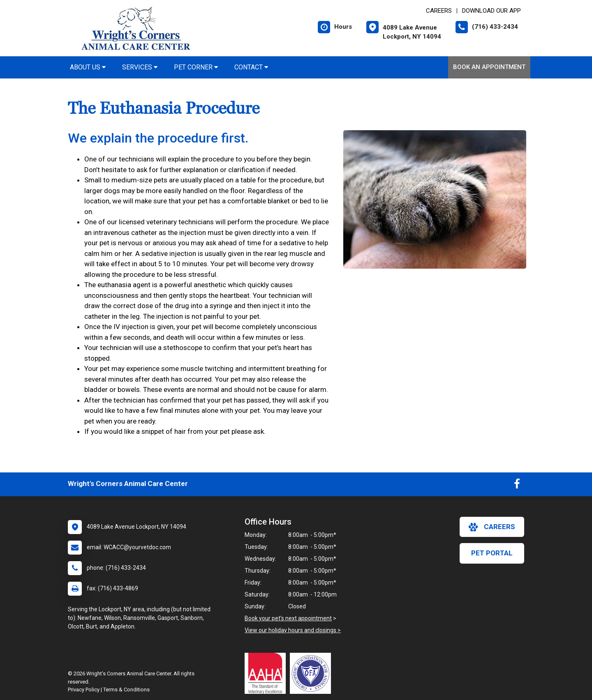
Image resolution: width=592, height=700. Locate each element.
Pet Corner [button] (196, 67)
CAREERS (439, 11)
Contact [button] (251, 67)
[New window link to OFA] (312, 673)
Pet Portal (492, 553)
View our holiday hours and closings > (293, 630)
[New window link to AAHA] (267, 673)
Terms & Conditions (126, 690)
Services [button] (140, 67)
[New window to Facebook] (517, 486)
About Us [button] (88, 67)
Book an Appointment (489, 67)
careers (492, 527)
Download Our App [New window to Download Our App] (491, 11)
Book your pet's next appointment (288, 618)
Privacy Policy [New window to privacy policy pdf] (84, 690)
